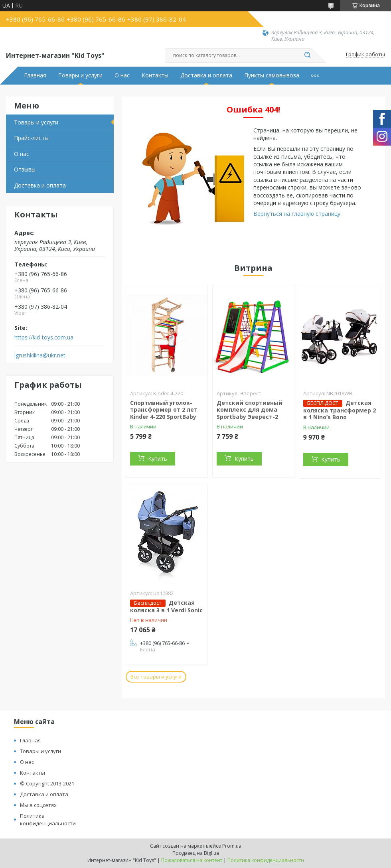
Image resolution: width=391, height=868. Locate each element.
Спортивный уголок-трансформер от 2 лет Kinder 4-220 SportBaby (164, 410)
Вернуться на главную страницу (297, 214)
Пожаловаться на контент (192, 860)
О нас (122, 75)
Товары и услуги (80, 75)
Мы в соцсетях (38, 805)
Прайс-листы (31, 138)
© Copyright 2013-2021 (47, 783)
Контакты (155, 75)
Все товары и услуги (156, 677)
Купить (158, 459)
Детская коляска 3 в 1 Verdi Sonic (166, 606)
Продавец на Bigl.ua (196, 853)
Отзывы (25, 169)
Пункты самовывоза (272, 75)
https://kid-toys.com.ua (44, 337)
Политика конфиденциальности (48, 820)
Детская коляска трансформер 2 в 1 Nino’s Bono (340, 410)
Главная (35, 75)
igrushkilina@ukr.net (40, 355)
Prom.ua (232, 846)
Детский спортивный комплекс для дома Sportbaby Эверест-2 (250, 410)
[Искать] (307, 55)
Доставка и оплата (206, 75)
